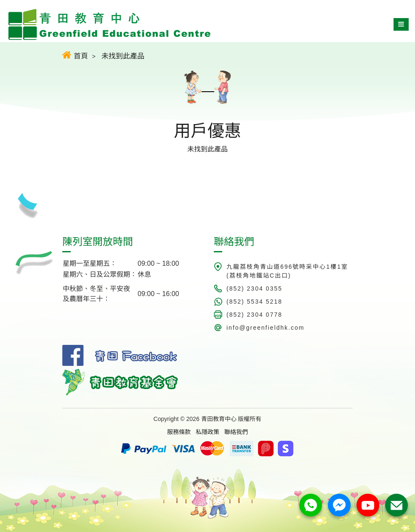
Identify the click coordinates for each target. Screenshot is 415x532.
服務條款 (179, 432)
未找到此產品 (123, 56)
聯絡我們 (236, 432)
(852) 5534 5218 (254, 302)
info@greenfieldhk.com (265, 328)
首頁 (75, 55)
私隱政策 (207, 432)
